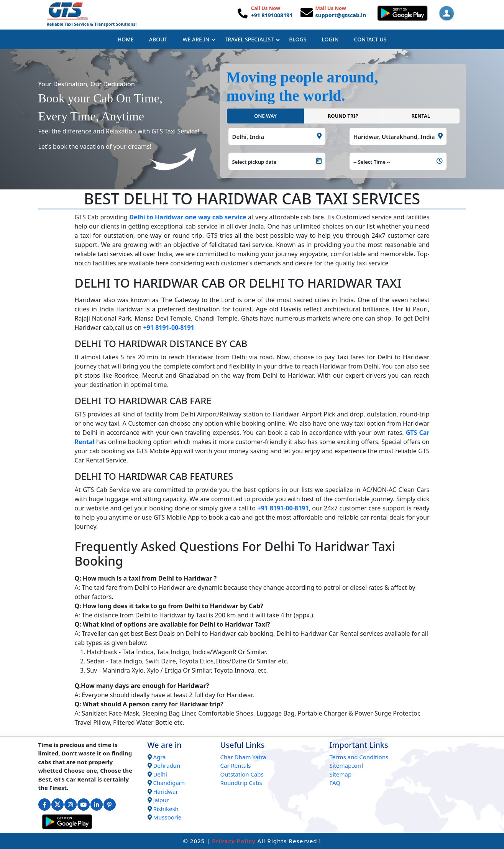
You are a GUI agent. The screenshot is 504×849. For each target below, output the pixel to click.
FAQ (335, 783)
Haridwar (165, 791)
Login (330, 39)
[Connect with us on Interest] (110, 805)
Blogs (298, 39)
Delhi (160, 774)
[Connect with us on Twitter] (57, 805)
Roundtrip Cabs (241, 783)
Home (126, 39)
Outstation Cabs (242, 774)
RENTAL (421, 116)
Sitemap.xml (346, 765)
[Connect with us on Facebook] (44, 805)
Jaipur (161, 800)
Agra (159, 757)
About (158, 39)
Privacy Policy (234, 841)
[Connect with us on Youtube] (84, 805)
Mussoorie (167, 817)
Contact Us (370, 39)
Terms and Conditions (359, 757)
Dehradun (167, 765)
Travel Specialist (252, 39)
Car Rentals (236, 765)
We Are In (199, 39)
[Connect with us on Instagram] (71, 805)
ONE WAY (265, 116)
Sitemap (341, 774)
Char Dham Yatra (243, 757)
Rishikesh (166, 809)
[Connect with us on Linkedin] (97, 805)
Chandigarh (169, 783)
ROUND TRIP (343, 116)
